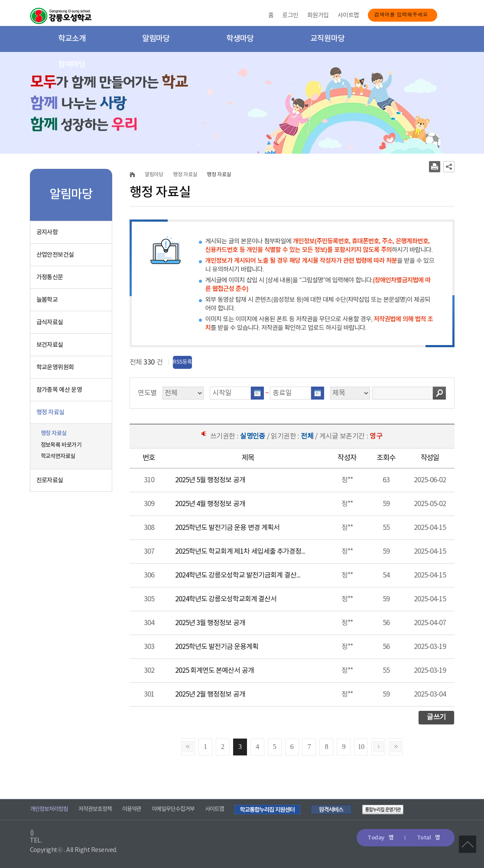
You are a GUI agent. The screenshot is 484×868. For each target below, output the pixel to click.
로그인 (290, 16)
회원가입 (318, 16)
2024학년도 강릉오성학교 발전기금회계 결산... (238, 575)
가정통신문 (50, 277)
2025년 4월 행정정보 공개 (210, 504)
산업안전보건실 (55, 255)
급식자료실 (50, 322)
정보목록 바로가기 (61, 445)
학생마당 (240, 39)
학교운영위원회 (55, 367)
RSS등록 (182, 362)
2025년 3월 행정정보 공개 (210, 623)
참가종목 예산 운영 (59, 390)
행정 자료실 (50, 412)
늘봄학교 (47, 300)
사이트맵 (348, 16)
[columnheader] (149, 458)
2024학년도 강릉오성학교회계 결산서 (226, 599)
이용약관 (132, 809)
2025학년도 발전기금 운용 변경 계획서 (227, 528)
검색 (439, 393)
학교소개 (72, 39)
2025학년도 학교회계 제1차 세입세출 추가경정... (240, 552)
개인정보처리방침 (49, 809)
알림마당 (156, 39)
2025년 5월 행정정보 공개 (210, 480)
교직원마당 (328, 39)
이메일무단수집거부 (173, 809)
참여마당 (72, 65)
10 (361, 747)
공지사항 (47, 232)
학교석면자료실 (58, 456)
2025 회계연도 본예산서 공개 (214, 671)
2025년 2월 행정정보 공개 (210, 694)
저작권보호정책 (95, 809)
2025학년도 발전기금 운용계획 (217, 647)
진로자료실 (50, 480)
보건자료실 (50, 345)
